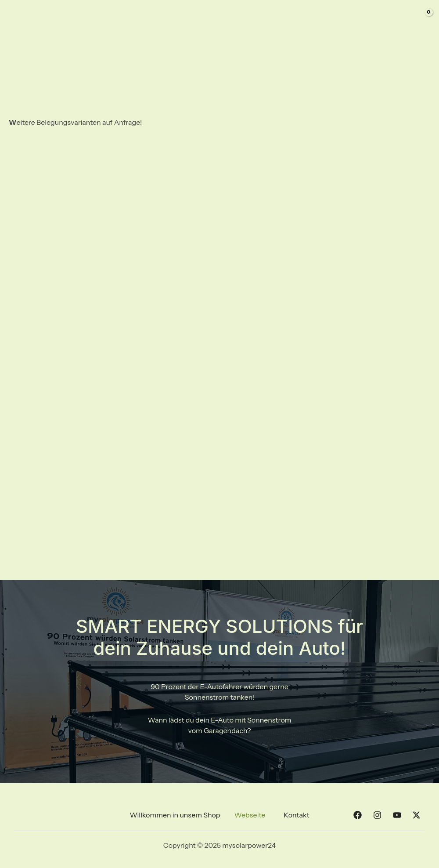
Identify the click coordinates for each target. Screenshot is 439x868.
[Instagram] (370, 18)
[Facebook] (354, 18)
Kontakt (322, 18)
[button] (252, 815)
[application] (291, 18)
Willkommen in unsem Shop (196, 18)
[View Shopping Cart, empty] (422, 17)
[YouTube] (385, 18)
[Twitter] (401, 18)
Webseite (275, 18)
